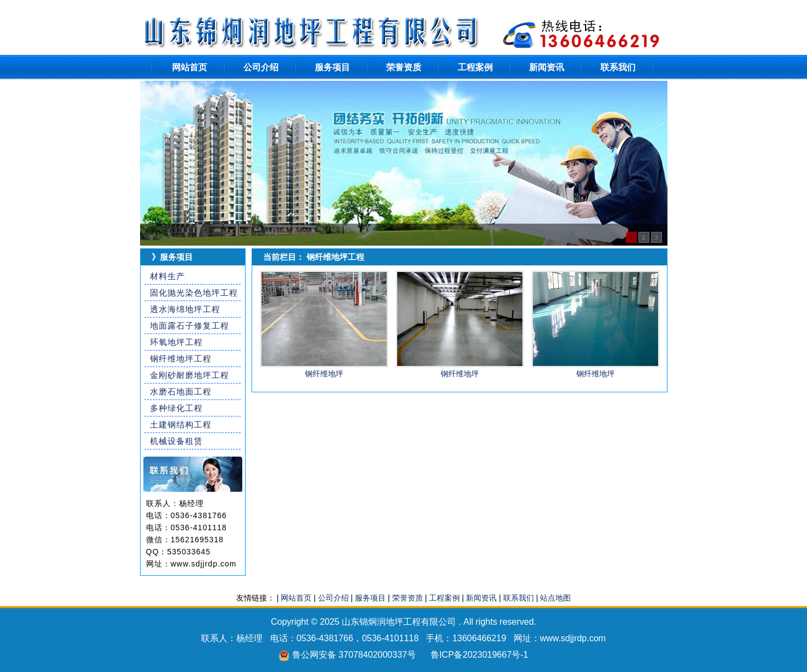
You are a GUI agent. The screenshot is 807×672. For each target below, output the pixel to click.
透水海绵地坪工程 (185, 309)
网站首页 (190, 67)
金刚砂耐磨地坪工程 (190, 375)
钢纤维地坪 (324, 374)
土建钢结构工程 (181, 424)
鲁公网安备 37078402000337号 (354, 655)
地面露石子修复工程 (190, 326)
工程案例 (475, 67)
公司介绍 (261, 67)
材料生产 (168, 276)
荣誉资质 (404, 67)
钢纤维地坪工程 (181, 359)
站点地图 (555, 598)
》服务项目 (172, 257)
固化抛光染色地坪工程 (194, 293)
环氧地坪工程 (176, 342)
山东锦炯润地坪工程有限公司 (399, 622)
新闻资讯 (547, 67)
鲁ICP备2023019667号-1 (480, 655)
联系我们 (618, 67)
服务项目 (332, 67)
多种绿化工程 (176, 408)
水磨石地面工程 (181, 391)
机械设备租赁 (176, 441)
